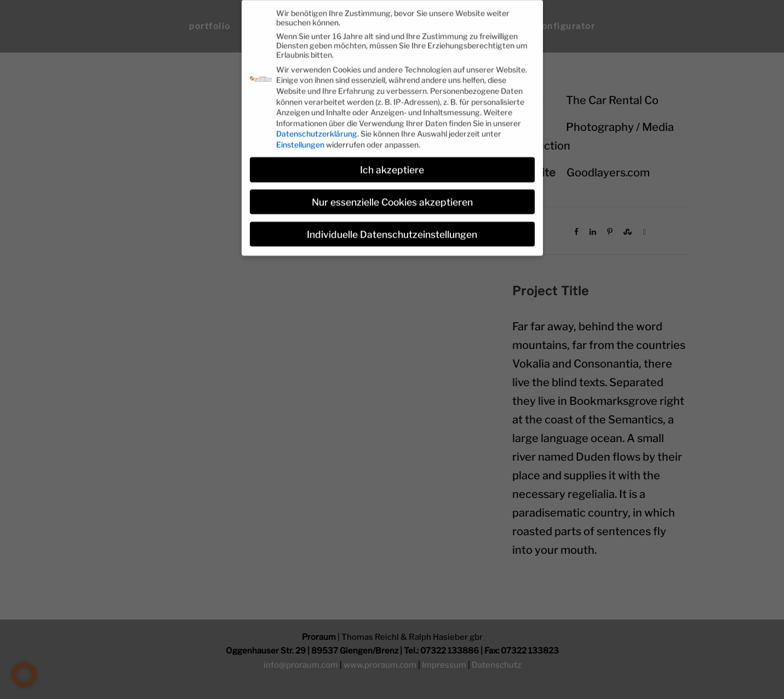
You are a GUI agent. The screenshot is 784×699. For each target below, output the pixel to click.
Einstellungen (300, 139)
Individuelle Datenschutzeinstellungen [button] (392, 229)
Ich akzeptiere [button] (392, 164)
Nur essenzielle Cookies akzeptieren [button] (392, 196)
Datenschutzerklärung (317, 128)
